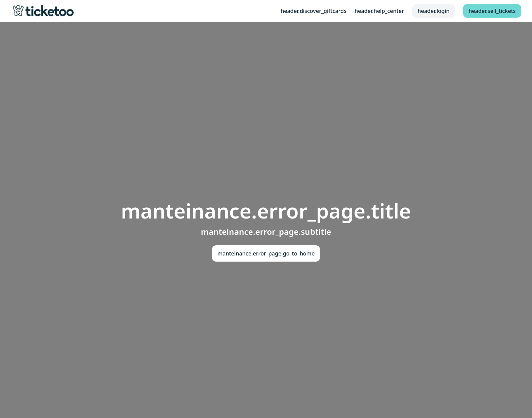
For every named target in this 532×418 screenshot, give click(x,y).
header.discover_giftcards (313, 11)
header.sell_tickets (492, 11)
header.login (434, 11)
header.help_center (379, 11)
